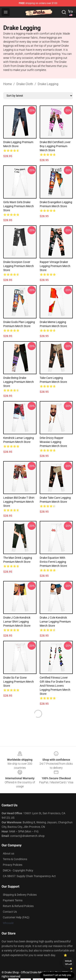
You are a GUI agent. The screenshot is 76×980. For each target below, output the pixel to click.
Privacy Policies (13, 865)
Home (7, 84)
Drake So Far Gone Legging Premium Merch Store (19, 682)
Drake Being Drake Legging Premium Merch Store (19, 382)
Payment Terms (13, 900)
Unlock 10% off (68, 963)
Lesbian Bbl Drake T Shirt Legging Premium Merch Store (19, 502)
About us (9, 853)
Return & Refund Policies (18, 906)
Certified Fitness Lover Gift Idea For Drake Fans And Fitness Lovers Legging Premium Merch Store (55, 686)
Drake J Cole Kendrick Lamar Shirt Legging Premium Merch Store (17, 622)
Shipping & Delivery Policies (20, 895)
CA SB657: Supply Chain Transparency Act (29, 876)
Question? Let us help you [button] (57, 975)
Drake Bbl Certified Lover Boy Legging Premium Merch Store (55, 146)
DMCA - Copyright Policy (18, 870)
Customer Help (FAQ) (16, 917)
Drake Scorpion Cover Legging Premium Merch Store (19, 266)
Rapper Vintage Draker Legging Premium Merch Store (55, 266)
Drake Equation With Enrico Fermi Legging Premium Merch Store (53, 562)
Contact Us (10, 912)
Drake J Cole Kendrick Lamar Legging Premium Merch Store (55, 622)
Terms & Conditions (15, 859)
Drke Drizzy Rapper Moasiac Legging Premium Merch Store (53, 442)
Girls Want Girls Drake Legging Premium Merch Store (19, 206)
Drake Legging (48, 84)
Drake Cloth (25, 84)
